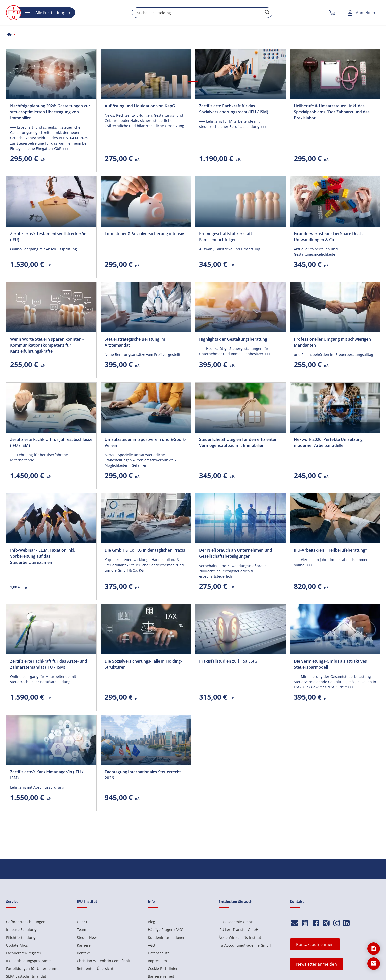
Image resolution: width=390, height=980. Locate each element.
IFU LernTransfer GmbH (239, 930)
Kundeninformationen (167, 937)
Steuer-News (88, 937)
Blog (152, 922)
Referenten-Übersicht (95, 969)
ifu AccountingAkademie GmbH (245, 945)
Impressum (157, 961)
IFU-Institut (87, 901)
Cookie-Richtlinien (163, 969)
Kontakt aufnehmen (315, 944)
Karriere (84, 945)
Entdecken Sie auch (236, 901)
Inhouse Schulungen (23, 930)
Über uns (85, 922)
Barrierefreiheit (161, 976)
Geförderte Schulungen (26, 922)
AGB (151, 945)
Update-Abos (17, 945)
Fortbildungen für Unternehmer (33, 969)
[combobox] (202, 13)
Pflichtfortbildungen (23, 937)
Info (151, 901)
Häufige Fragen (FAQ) (165, 930)
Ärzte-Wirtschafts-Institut (240, 937)
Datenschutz (158, 953)
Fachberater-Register (24, 953)
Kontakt (83, 953)
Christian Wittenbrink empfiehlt (103, 961)
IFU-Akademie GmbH (236, 922)
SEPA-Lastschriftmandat (26, 976)
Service (12, 901)
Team (81, 930)
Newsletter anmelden (316, 964)
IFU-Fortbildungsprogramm (29, 961)
